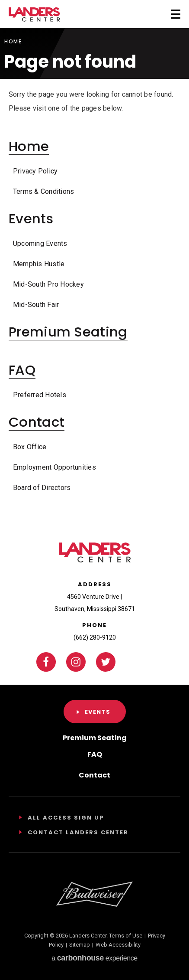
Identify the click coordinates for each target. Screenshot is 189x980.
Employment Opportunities (54, 467)
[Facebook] (46, 662)
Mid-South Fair (36, 305)
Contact (37, 422)
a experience (94, 958)
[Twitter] (106, 662)
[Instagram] (76, 662)
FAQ (22, 370)
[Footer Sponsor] (94, 894)
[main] (94, 263)
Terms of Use (126, 936)
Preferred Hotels (40, 395)
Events (31, 219)
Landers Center (34, 15)
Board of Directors (42, 488)
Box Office (30, 447)
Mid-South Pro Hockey (48, 284)
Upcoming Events (40, 243)
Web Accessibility (118, 945)
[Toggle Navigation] (164, 13)
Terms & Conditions (43, 191)
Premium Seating (68, 332)
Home (13, 42)
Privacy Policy (35, 171)
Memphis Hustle (39, 264)
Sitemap (80, 945)
